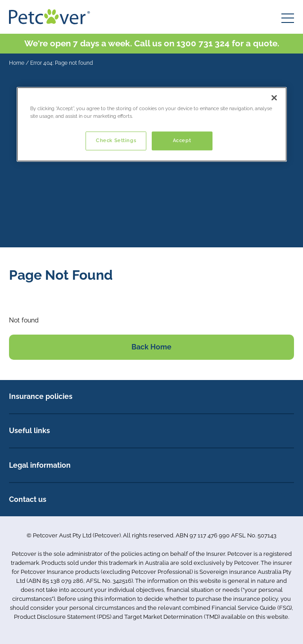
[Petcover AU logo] (50, 17)
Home (17, 63)
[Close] (274, 98)
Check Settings (116, 140)
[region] (152, 124)
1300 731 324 (203, 43)
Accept (182, 140)
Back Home (151, 347)
